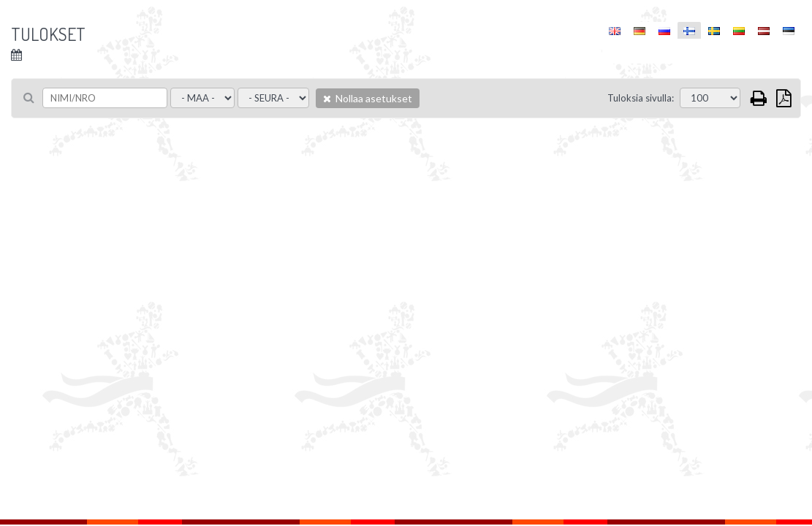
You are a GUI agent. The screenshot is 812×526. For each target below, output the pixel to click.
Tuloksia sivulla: (641, 98)
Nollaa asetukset (368, 98)
